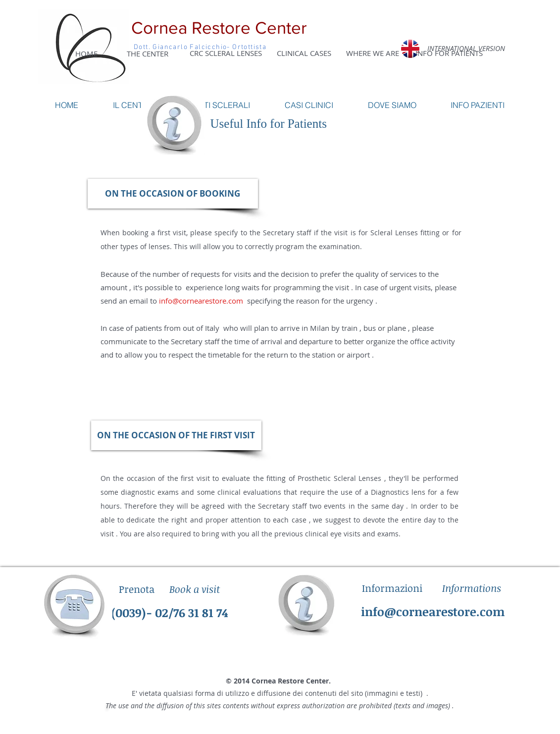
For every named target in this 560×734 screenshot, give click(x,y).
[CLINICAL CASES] (304, 53)
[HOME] (87, 53)
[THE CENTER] (148, 53)
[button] (173, 194)
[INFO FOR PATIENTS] (449, 53)
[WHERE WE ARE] (373, 53)
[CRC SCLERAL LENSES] (226, 53)
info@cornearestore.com (201, 301)
